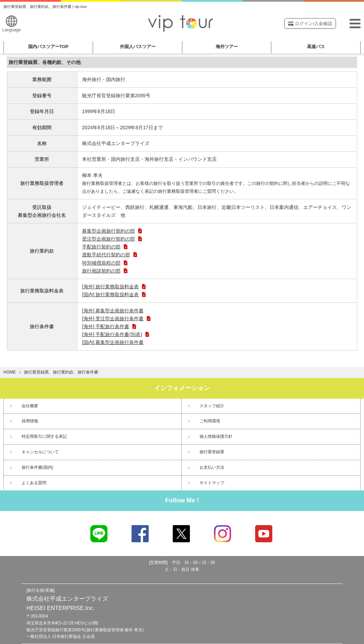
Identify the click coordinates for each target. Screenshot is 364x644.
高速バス (316, 47)
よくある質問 (34, 483)
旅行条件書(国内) (37, 467)
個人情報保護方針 (216, 436)
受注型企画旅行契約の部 (112, 239)
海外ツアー (227, 47)
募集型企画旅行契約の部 (112, 231)
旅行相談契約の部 (105, 271)
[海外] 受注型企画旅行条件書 (117, 319)
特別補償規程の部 (105, 263)
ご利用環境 (210, 421)
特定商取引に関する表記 (44, 436)
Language (12, 24)
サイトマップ (212, 483)
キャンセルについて (40, 452)
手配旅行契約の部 (105, 247)
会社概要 (30, 406)
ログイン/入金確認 (310, 24)
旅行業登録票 (212, 452)
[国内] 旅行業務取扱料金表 (114, 295)
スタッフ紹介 (212, 406)
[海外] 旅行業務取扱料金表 (114, 287)
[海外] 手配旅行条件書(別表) (116, 334)
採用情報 (30, 421)
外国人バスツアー (138, 47)
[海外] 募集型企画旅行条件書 (113, 311)
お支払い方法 (212, 467)
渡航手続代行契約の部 (110, 255)
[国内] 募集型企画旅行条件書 (113, 342)
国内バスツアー (48, 47)
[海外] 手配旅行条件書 (109, 326)
